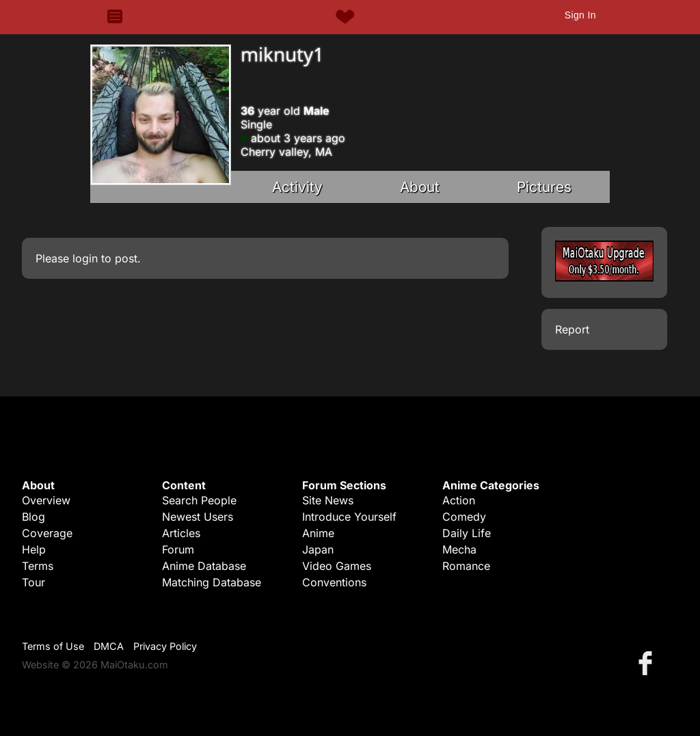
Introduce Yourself (349, 517)
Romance (466, 566)
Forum (178, 549)
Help (34, 549)
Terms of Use (53, 646)
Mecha (459, 549)
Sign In (580, 15)
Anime (318, 533)
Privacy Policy (165, 646)
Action (459, 500)
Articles (181, 533)
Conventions (334, 582)
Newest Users (198, 517)
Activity (297, 187)
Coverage (47, 533)
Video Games (337, 566)
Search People (199, 500)
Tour (33, 582)
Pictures (544, 187)
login (85, 258)
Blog (33, 517)
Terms (38, 566)
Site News (328, 500)
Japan (318, 549)
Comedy (464, 517)
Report (572, 329)
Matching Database (212, 582)
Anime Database (204, 566)
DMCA (109, 646)
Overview (46, 500)
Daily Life (467, 533)
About (420, 187)
